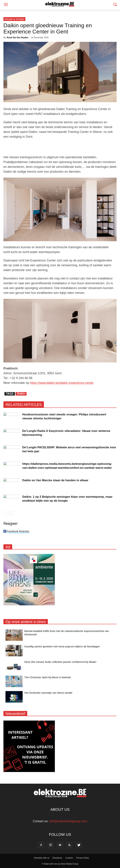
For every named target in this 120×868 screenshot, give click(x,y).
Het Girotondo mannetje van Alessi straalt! (48, 693)
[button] (115, 5)
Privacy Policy (83, 858)
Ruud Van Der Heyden (17, 38)
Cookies (69, 858)
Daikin (21, 394)
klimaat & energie (14, 19)
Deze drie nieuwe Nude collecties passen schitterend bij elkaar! (60, 662)
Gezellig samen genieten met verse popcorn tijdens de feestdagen (62, 646)
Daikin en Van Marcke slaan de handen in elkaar (55, 480)
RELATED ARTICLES (24, 405)
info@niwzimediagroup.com (68, 821)
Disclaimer (57, 858)
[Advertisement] (60, 147)
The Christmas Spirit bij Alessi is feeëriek (48, 677)
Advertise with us (42, 858)
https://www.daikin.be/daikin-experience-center (62, 383)
